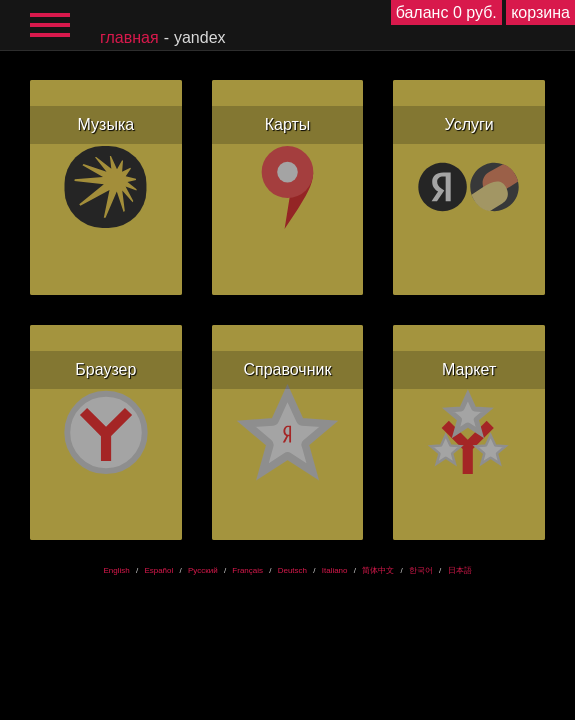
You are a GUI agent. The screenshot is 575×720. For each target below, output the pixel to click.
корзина (540, 12)
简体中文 (378, 570)
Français (247, 570)
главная (129, 37)
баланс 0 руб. (446, 12)
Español (158, 570)
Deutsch (292, 570)
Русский (203, 570)
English (116, 570)
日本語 (460, 570)
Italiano (335, 570)
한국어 (421, 570)
